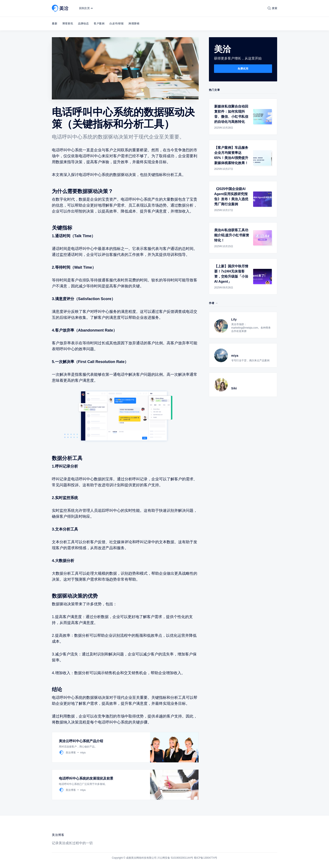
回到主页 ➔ (86, 8)
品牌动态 (83, 24)
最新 (55, 24)
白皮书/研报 (116, 24)
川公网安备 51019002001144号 (175, 858)
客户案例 (99, 24)
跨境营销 (134, 24)
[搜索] (272, 8)
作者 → (213, 303)
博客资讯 (68, 24)
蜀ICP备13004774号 (205, 858)
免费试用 (243, 69)
